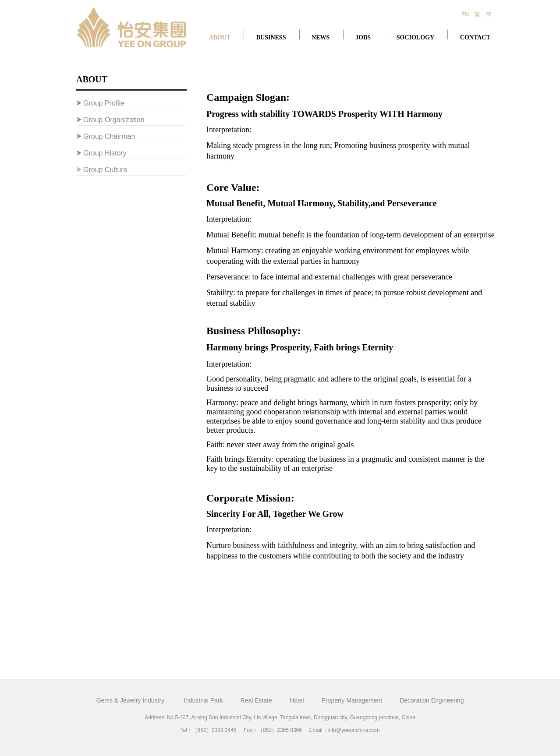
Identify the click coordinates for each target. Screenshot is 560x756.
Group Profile (104, 103)
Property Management (352, 700)
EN (465, 14)
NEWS (321, 37)
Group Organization (114, 120)
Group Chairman (109, 136)
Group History (105, 153)
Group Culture (105, 170)
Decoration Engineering (432, 700)
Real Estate (256, 700)
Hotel (297, 700)
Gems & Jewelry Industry (131, 700)
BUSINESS (271, 37)
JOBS (363, 37)
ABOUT (220, 37)
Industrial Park (203, 700)
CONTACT (475, 37)
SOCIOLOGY (415, 37)
